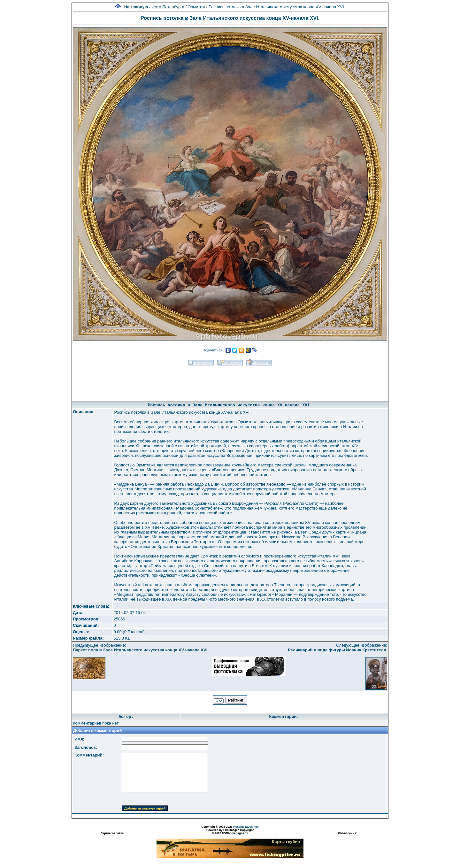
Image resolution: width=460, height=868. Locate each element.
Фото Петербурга (168, 7)
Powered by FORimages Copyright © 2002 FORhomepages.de (230, 832)
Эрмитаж (197, 7)
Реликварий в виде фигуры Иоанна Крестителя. (337, 650)
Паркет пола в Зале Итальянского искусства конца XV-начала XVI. (141, 650)
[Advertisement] (230, 381)
